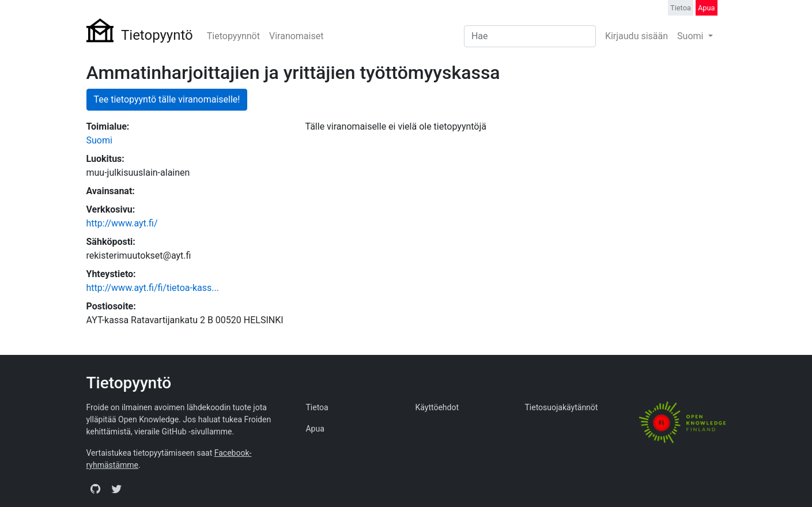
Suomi (691, 36)
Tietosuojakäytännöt (561, 407)
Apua (707, 8)
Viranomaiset (296, 36)
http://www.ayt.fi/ (122, 223)
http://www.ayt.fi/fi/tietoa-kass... (153, 288)
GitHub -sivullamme (197, 432)
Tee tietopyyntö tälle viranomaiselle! (167, 99)
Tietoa (681, 8)
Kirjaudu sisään (637, 36)
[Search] (530, 36)
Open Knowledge (148, 419)
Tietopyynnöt (233, 36)
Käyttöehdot (437, 407)
